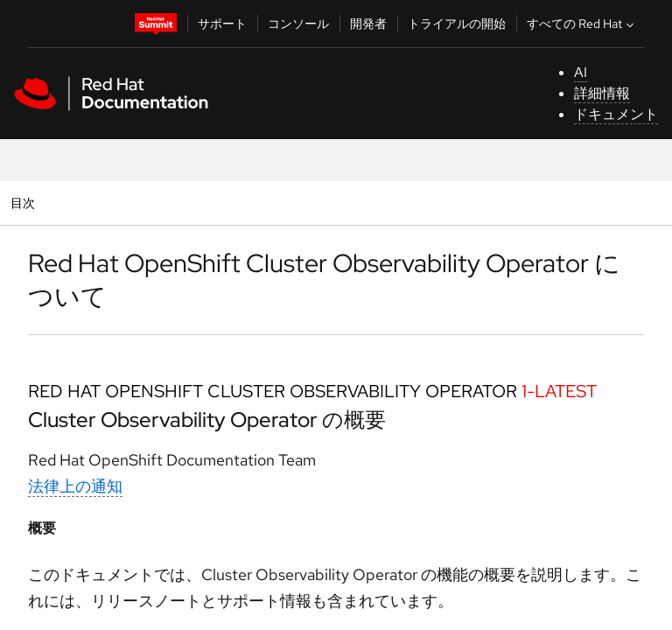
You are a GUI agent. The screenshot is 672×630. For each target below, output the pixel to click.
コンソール (298, 24)
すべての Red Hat (582, 24)
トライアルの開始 (457, 24)
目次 (25, 203)
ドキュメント (616, 114)
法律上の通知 (75, 486)
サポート (222, 24)
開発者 (368, 24)
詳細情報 (602, 93)
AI (581, 72)
